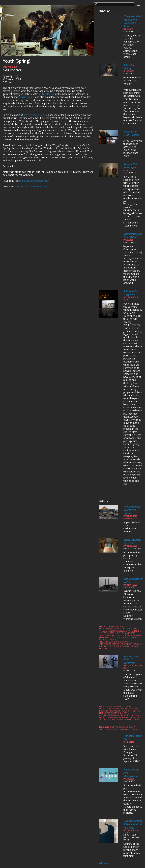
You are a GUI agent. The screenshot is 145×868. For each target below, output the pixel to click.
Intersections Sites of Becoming (131, 659)
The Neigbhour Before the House (132, 510)
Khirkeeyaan (27, 97)
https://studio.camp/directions (31, 186)
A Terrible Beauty (129, 67)
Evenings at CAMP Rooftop (131, 133)
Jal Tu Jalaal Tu (47, 94)
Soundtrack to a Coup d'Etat (133, 235)
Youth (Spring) (17, 61)
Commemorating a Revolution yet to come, (133, 824)
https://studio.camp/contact (34, 181)
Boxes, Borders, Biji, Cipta (132, 541)
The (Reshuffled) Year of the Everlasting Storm (133, 21)
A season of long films (130, 293)
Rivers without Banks (35, 115)
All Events (104, 863)
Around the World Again (130, 166)
